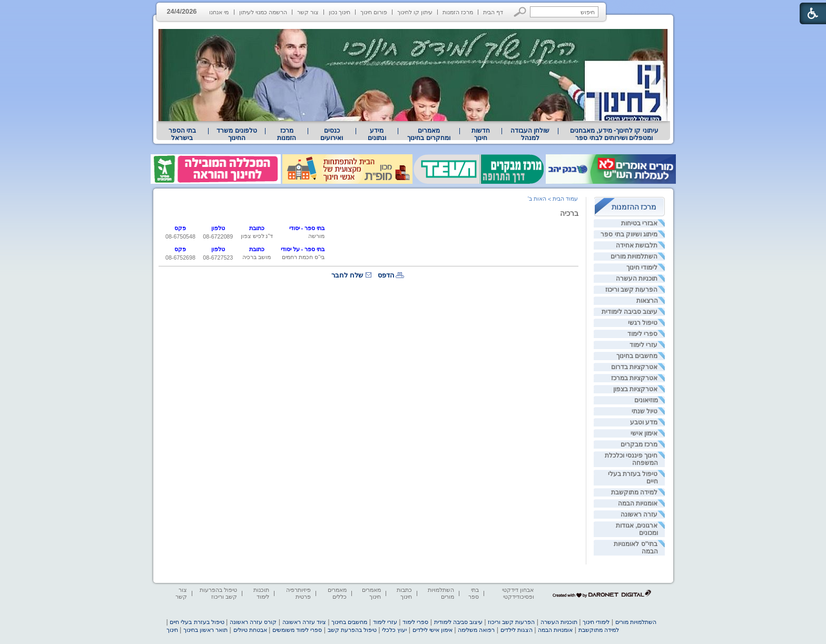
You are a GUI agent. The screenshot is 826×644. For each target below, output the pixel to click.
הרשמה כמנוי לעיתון (263, 12)
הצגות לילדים (517, 630)
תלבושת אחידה (637, 245)
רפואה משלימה (476, 630)
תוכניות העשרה (637, 279)
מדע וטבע (644, 422)
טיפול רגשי (643, 323)
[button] (520, 12)
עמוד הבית (565, 199)
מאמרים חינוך (371, 593)
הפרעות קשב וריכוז (632, 290)
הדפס (386, 275)
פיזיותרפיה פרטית (298, 593)
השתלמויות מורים (634, 256)
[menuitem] (614, 134)
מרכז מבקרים (639, 444)
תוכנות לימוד (261, 593)
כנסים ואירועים (332, 134)
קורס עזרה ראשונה (253, 622)
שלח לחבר (347, 275)
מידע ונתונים (377, 134)
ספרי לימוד (642, 334)
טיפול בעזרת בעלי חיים (197, 622)
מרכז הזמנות (458, 12)
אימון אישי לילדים (432, 630)
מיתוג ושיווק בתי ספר (629, 234)
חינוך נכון (340, 12)
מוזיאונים (646, 400)
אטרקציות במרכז (634, 378)
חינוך (172, 630)
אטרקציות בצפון (635, 389)
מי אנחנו (219, 12)
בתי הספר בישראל (182, 134)
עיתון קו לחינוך (415, 12)
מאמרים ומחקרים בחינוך (429, 134)
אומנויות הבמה (638, 503)
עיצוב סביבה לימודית (630, 312)
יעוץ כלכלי (394, 630)
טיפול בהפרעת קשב (352, 630)
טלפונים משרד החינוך (237, 134)
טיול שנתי (645, 411)
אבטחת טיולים (250, 630)
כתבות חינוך (404, 593)
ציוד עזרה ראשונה (304, 622)
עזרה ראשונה (639, 514)
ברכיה (569, 213)
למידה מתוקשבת (634, 492)
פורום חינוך (374, 12)
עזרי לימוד (643, 345)
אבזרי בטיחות (639, 223)
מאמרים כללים (337, 593)
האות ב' (537, 199)
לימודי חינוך (642, 267)
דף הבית (493, 12)
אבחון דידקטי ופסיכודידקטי (518, 593)
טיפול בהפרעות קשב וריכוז (218, 593)
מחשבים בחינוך (637, 356)
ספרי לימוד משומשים (297, 630)
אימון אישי (644, 433)
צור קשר (308, 12)
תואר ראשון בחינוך (205, 630)
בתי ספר (474, 593)
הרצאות (647, 301)
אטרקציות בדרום (634, 367)
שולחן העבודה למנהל (530, 134)
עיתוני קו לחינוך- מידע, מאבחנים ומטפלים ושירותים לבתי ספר (614, 134)
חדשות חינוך (481, 134)
